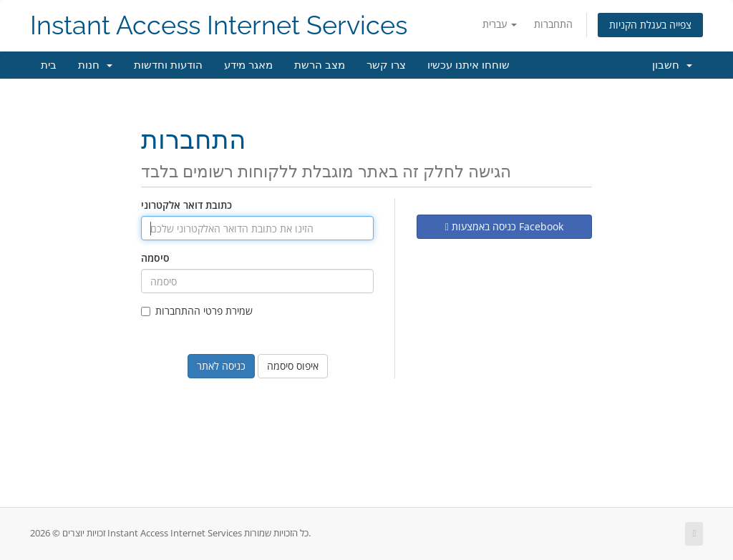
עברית (500, 24)
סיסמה (155, 258)
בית (49, 65)
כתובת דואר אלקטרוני (186, 205)
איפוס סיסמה (293, 366)
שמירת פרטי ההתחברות (197, 311)
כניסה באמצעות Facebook (504, 226)
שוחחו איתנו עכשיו (469, 65)
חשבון (672, 65)
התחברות (553, 24)
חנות (95, 65)
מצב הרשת (320, 65)
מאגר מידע (248, 65)
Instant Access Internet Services (219, 25)
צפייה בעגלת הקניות (650, 25)
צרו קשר (386, 65)
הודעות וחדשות (168, 65)
